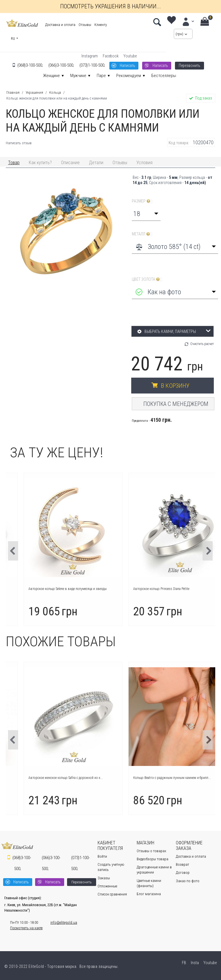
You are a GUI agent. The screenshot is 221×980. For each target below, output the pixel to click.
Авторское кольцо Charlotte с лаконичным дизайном (52, 778)
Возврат (182, 864)
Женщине (52, 76)
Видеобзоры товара (153, 859)
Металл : (142, 234)
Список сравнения (112, 894)
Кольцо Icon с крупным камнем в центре (43, 589)
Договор (183, 873)
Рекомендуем (129, 76)
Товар (14, 163)
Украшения (34, 92)
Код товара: (179, 143)
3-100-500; (30, 65)
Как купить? (40, 163)
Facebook (111, 56)
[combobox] (146, 214)
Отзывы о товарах (152, 851)
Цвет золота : (147, 279)
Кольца (55, 92)
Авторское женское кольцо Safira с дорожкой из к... (156, 778)
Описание (70, 163)
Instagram (90, 56)
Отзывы (85, 25)
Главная (13, 92)
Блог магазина (149, 894)
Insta (194, 963)
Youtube (130, 56)
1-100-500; (92, 65)
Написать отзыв (19, 143)
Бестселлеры (164, 76)
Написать (127, 65)
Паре (101, 76)
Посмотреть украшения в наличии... (110, 6)
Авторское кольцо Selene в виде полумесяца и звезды (157, 589)
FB (184, 963)
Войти (102, 856)
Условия (144, 163)
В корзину (175, 386)
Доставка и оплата (60, 25)
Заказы (104, 878)
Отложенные (107, 886)
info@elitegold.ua (64, 922)
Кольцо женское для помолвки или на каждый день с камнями (57, 98)
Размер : (142, 201)
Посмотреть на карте (26, 928)
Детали (96, 163)
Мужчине (78, 76)
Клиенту (101, 25)
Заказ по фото (188, 881)
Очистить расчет (202, 344)
